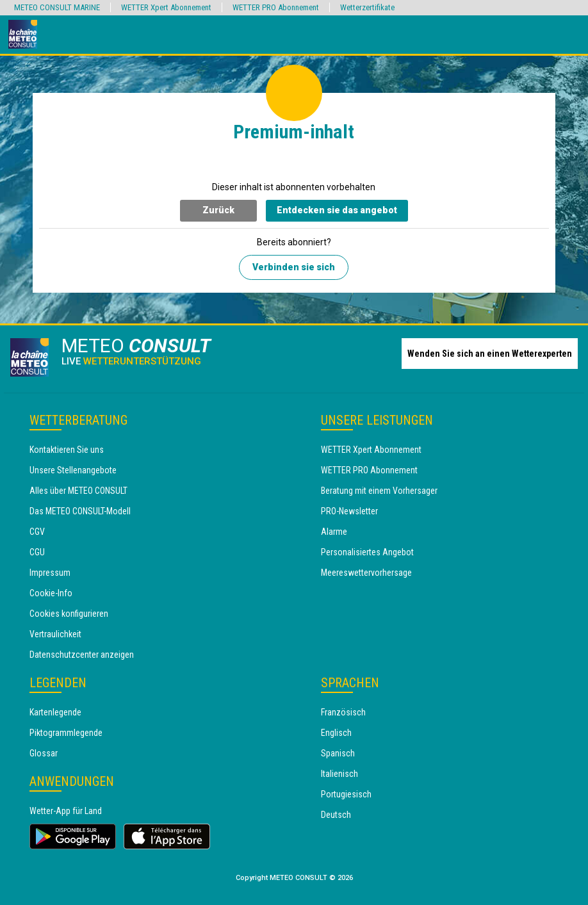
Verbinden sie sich (294, 267)
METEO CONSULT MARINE (57, 7)
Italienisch (339, 774)
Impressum (50, 573)
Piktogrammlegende (66, 733)
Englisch (336, 733)
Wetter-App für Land (66, 811)
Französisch (343, 712)
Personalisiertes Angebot (367, 552)
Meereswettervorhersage (366, 573)
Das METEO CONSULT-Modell (80, 511)
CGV (37, 532)
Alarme (334, 532)
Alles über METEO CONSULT (78, 491)
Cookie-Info (51, 593)
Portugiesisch (346, 794)
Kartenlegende (55, 712)
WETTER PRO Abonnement (369, 470)
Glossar (44, 753)
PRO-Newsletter (349, 511)
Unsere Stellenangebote (73, 470)
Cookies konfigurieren (69, 614)
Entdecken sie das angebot (337, 210)
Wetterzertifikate (367, 7)
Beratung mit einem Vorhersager (379, 491)
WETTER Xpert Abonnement (371, 450)
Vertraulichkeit (55, 634)
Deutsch (336, 815)
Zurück (218, 210)
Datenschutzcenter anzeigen (82, 655)
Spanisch (338, 753)
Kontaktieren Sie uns (67, 450)
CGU (37, 552)
